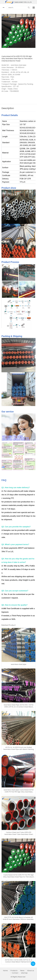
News (22, 971)
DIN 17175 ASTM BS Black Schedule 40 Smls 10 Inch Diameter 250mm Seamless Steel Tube (18, 918)
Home (5, 971)
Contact (15, 973)
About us (31, 971)
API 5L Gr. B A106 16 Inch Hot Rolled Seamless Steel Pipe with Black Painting (19, 748)
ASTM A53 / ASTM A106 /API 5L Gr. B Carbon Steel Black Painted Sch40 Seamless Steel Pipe (18, 961)
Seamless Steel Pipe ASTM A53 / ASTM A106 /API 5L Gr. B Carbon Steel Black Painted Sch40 (18, 706)
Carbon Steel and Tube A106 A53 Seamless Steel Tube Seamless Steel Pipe (19, 833)
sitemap (24, 973)
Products (14, 971)
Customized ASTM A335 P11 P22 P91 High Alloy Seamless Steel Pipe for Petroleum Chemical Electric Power (18, 876)
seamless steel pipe (19, 664)
